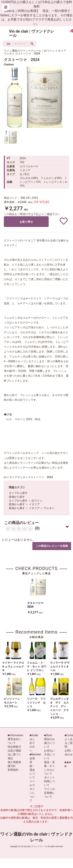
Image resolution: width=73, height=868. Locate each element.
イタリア (34, 504)
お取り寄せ (26, 222)
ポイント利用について (49, 781)
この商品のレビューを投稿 (52, 546)
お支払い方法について (49, 754)
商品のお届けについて (49, 743)
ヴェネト (49, 508)
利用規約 (13, 770)
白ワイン (37, 501)
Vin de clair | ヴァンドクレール (32, 33)
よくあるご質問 (69, 743)
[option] (34, 97)
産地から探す (17, 497)
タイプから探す (18, 493)
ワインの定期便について (49, 793)
